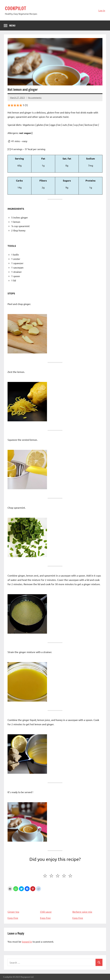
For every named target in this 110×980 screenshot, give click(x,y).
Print (10, 889)
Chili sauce (55, 903)
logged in (27, 942)
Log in (102, 10)
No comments (35, 97)
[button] (16, 889)
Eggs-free (13, 918)
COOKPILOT (16, 8)
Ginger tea (23, 903)
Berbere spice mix (87, 903)
